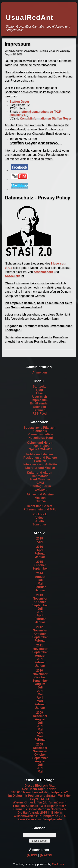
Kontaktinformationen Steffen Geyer (46, 118)
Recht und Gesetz (40, 506)
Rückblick (40, 514)
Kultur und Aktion (40, 473)
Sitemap (39, 410)
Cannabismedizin (41, 434)
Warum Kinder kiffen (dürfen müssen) (40, 802)
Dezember (40, 716)
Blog (40, 390)
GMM (40, 483)
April (40, 542)
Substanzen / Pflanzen (40, 428)
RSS (32, 855)
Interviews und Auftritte (40, 464)
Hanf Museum (40, 479)
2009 (40, 713)
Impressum (40, 400)
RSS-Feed (40, 414)
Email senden (40, 403)
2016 (40, 547)
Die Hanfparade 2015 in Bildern (40, 813)
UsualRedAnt (30, 18)
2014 (40, 573)
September (40, 569)
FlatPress (58, 864)
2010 (40, 671)
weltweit (41, 490)
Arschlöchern (43, 272)
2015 (40, 562)
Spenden (40, 407)
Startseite (40, 387)
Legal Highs (40, 446)
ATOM (46, 855)
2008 (40, 744)
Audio (40, 521)
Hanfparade (40, 476)
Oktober (40, 565)
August (40, 577)
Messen (40, 498)
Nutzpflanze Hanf (41, 438)
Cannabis (40, 431)
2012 (40, 627)
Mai (40, 584)
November (40, 599)
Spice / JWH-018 (41, 449)
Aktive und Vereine (40, 494)
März (40, 701)
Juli (40, 580)
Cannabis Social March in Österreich (39, 809)
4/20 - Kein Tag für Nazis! (40, 789)
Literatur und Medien (40, 468)
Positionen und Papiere (40, 458)
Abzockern (12, 276)
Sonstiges (39, 524)
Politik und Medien (40, 454)
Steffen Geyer (19, 102)
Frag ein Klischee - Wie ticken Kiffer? (40, 806)
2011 (40, 645)
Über (39, 393)
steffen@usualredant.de (36, 112)
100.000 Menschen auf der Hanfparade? (40, 792)
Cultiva (41, 501)
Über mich (39, 397)
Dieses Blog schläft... (40, 786)
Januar (40, 557)
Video (40, 518)
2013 (40, 595)
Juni (40, 612)
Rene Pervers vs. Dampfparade (40, 819)
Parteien (40, 461)
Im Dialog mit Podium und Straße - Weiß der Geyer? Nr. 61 (40, 797)
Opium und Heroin (40, 443)
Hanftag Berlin (41, 486)
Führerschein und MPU (40, 509)
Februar (40, 553)
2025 (40, 538)
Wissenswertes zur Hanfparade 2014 (39, 816)
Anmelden (40, 372)
